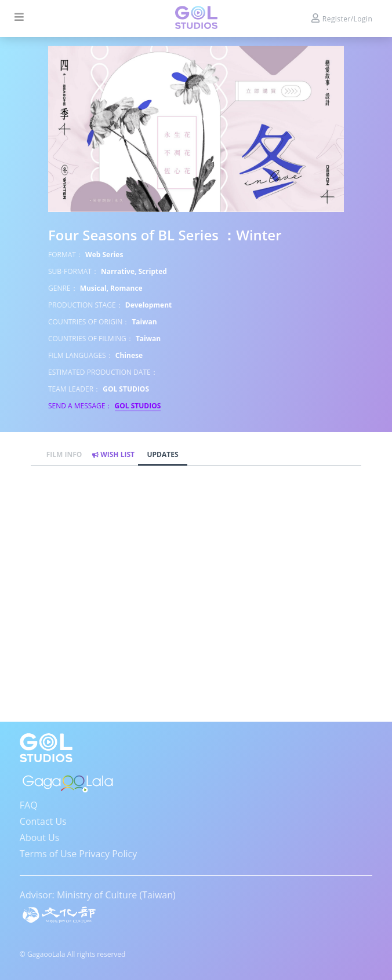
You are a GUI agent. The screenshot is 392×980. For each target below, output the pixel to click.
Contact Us (43, 821)
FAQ (29, 805)
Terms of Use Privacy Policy (78, 854)
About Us (40, 838)
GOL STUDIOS (138, 406)
